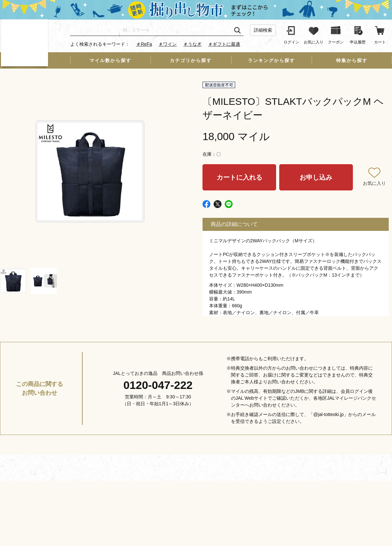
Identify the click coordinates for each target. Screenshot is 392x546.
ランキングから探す (271, 60)
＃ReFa (144, 44)
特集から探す (352, 60)
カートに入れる (239, 177)
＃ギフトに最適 (224, 44)
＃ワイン (168, 44)
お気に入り (374, 183)
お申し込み (316, 177)
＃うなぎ (192, 44)
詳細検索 (263, 30)
